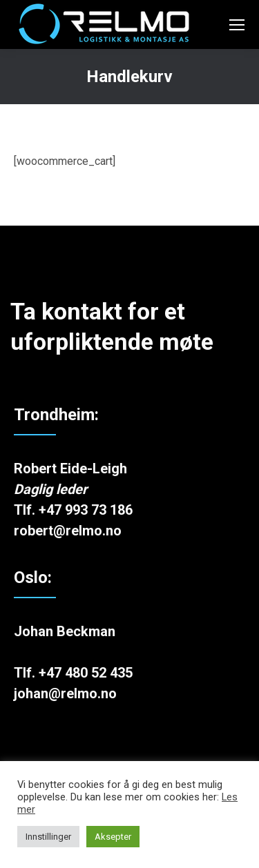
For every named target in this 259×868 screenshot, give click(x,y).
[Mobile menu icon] (237, 25)
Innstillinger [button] (48, 837)
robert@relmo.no (68, 531)
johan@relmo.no (65, 693)
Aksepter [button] (113, 837)
